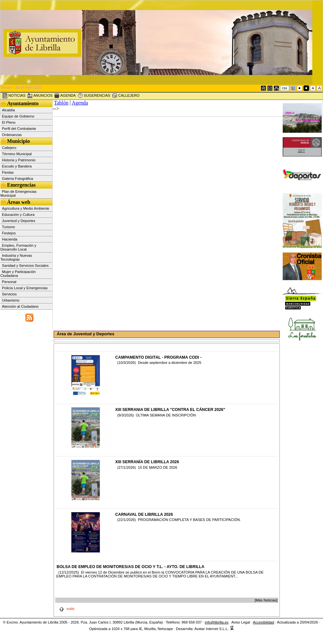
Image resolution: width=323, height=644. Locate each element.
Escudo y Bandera (17, 166)
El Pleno (9, 122)
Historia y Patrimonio (19, 160)
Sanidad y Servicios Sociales (25, 266)
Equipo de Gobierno (18, 116)
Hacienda (10, 239)
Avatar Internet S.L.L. (214, 629)
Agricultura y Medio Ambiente (26, 208)
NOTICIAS (14, 96)
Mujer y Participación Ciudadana (18, 274)
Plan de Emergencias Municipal (18, 193)
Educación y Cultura (18, 215)
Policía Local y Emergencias (25, 288)
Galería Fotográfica (18, 179)
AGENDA (65, 96)
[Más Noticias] (266, 600)
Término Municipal (17, 154)
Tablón (61, 103)
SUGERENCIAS (94, 96)
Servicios (9, 294)
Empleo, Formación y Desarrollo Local (18, 247)
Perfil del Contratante (19, 129)
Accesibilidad (263, 622)
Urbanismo (11, 300)
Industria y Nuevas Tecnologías (16, 257)
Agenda (80, 103)
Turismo (8, 227)
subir (67, 609)
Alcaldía (8, 110)
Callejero (9, 148)
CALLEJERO (126, 96)
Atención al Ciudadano (20, 306)
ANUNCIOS (40, 96)
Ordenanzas (12, 135)
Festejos (9, 233)
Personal (9, 282)
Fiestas (8, 172)
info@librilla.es (217, 622)
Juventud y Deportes (19, 221)
